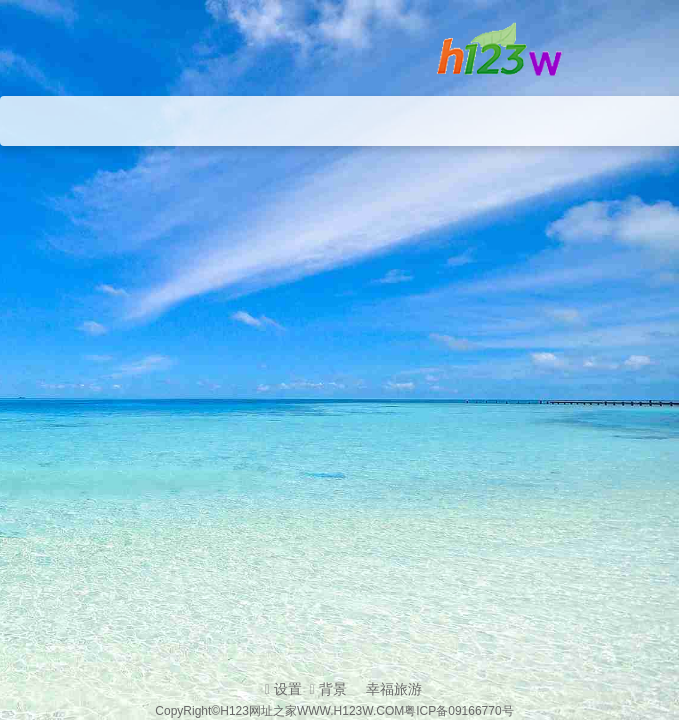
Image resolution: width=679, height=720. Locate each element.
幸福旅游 (394, 689)
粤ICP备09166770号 (458, 711)
